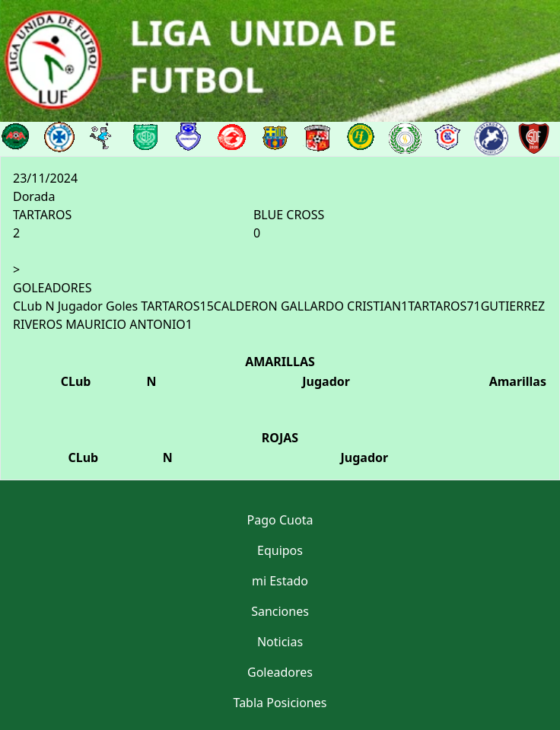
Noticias (280, 642)
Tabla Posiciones (280, 703)
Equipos (280, 550)
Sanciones (280, 611)
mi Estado (280, 581)
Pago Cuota (280, 520)
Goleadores (280, 672)
